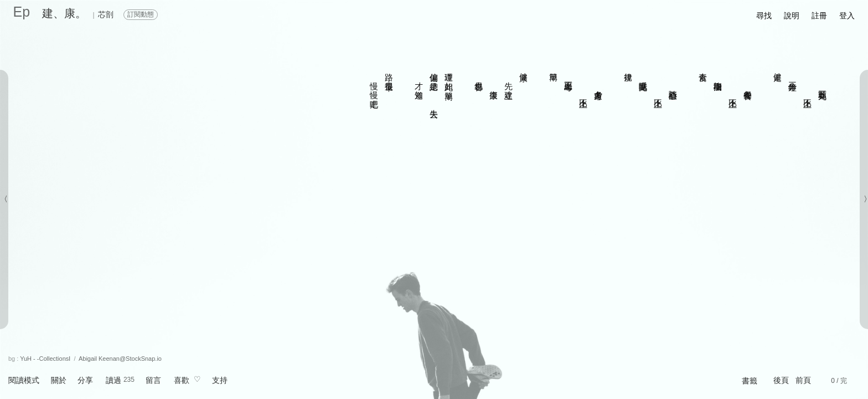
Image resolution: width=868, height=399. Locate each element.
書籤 (750, 381)
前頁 (803, 380)
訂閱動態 (141, 14)
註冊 (819, 16)
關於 (59, 380)
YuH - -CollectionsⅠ (45, 359)
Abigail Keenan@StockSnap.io (120, 359)
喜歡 (182, 380)
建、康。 (64, 13)
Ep (22, 12)
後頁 (781, 380)
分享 (85, 380)
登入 (847, 16)
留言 (153, 380)
